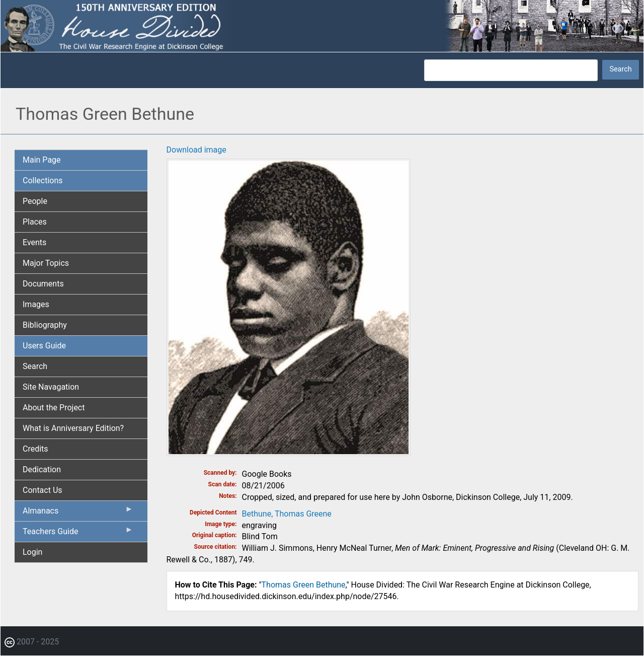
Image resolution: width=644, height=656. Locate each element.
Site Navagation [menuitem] (51, 387)
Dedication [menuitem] (42, 469)
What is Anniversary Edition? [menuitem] (73, 428)
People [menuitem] (35, 201)
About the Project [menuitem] (54, 408)
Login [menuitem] (32, 552)
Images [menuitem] (36, 304)
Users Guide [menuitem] (44, 346)
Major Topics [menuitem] (46, 263)
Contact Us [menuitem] (43, 490)
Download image (196, 150)
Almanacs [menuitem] (78, 513)
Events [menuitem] (34, 242)
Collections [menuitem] (43, 180)
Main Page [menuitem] (42, 160)
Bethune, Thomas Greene (287, 514)
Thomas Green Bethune (304, 585)
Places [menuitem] (35, 222)
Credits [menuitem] (35, 449)
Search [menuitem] (35, 366)
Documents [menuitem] (43, 284)
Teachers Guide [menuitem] (78, 534)
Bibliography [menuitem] (45, 325)
